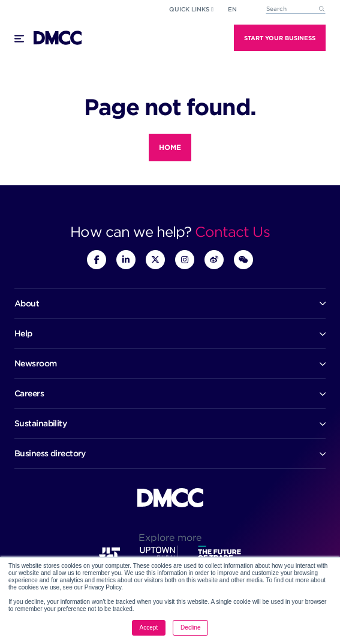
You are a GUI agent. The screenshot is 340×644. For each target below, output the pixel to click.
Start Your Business (280, 38)
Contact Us (232, 232)
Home (170, 147)
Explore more (170, 538)
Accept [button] (149, 628)
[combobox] (296, 9)
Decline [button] (190, 628)
